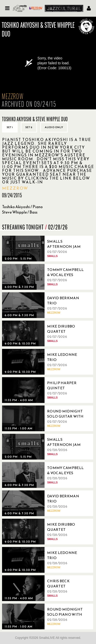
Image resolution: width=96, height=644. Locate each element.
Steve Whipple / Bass (20, 212)
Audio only (54, 127)
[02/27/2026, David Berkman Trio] (46, 305)
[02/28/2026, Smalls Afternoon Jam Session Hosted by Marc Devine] (46, 447)
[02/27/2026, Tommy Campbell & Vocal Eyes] (46, 277)
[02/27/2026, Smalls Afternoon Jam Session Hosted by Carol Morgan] (46, 249)
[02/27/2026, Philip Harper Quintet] (46, 390)
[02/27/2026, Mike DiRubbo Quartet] (46, 333)
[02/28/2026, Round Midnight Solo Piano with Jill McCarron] (46, 616)
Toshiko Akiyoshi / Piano (22, 207)
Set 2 (29, 127)
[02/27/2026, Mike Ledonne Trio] (46, 362)
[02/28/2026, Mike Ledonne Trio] (46, 560)
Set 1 (10, 127)
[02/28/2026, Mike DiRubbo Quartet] (46, 532)
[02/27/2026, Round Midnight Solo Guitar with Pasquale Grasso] (46, 418)
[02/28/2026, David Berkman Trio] (46, 503)
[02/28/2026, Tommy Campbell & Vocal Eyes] (46, 475)
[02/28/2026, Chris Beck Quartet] (46, 588)
